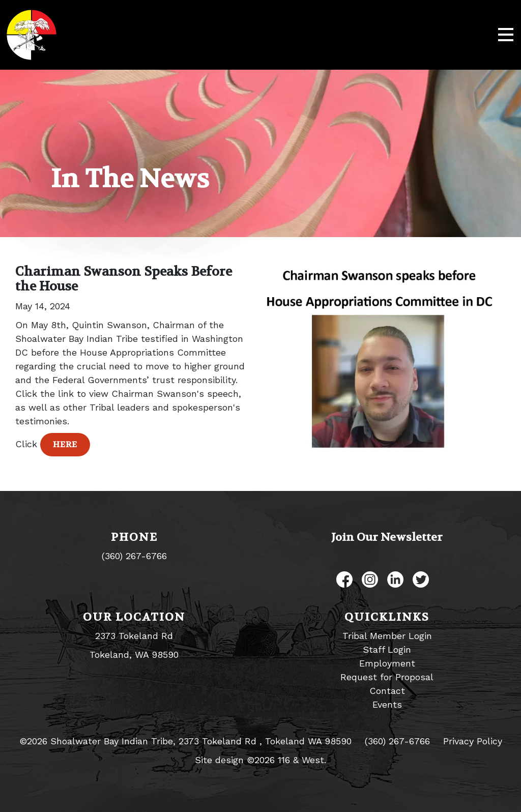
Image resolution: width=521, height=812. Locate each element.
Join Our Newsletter (387, 537)
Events (387, 704)
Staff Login (387, 649)
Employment (387, 663)
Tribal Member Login (387, 636)
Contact (387, 691)
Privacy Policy (473, 741)
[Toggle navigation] (506, 35)
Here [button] (65, 444)
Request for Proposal (387, 677)
